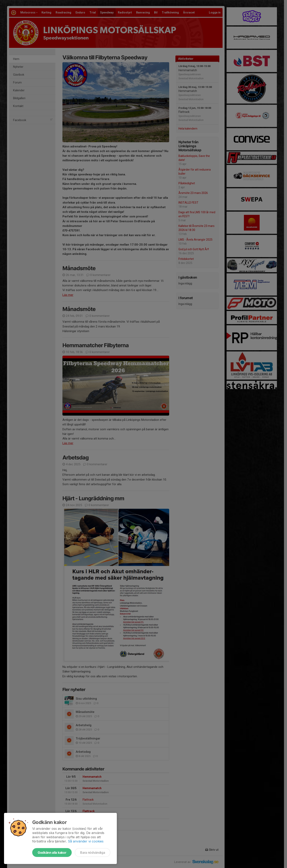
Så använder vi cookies (86, 841)
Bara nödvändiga (93, 853)
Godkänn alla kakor (52, 853)
